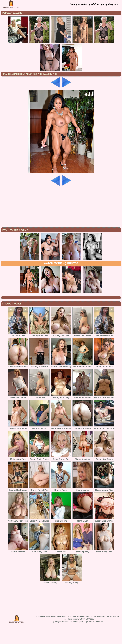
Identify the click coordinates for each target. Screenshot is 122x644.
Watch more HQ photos (61, 282)
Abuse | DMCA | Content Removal (88, 640)
